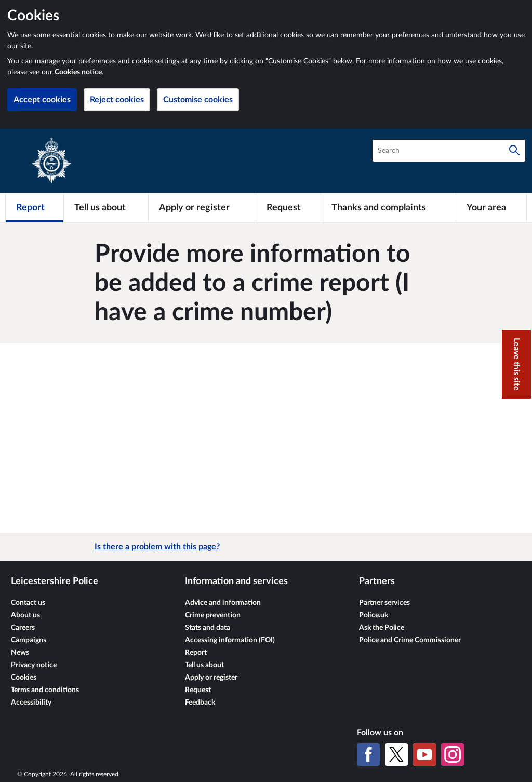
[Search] (514, 151)
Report (196, 653)
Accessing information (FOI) (230, 640)
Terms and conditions (45, 690)
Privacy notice (34, 665)
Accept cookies (42, 100)
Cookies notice (78, 72)
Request (198, 690)
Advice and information (223, 603)
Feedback (200, 703)
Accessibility (31, 703)
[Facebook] (368, 754)
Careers (23, 628)
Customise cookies (198, 100)
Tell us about (204, 665)
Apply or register (211, 678)
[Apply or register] (202, 207)
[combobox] (449, 151)
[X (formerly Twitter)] (396, 754)
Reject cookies (117, 100)
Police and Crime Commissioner (410, 640)
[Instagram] (453, 754)
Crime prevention (213, 615)
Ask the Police (382, 628)
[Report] (35, 207)
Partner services (384, 603)
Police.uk (374, 615)
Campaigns (29, 640)
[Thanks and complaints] (388, 207)
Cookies (24, 678)
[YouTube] (424, 754)
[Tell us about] (106, 207)
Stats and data (208, 628)
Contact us (28, 603)
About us (25, 615)
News (20, 653)
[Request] (288, 207)
